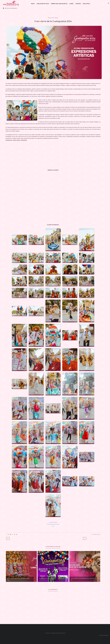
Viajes (71, 4)
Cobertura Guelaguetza (59, 4)
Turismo (78, 4)
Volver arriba (104, 635)
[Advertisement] (51, 153)
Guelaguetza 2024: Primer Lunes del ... (19, 579)
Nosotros (86, 4)
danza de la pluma (53, 18)
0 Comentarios (96, 534)
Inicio (33, 4)
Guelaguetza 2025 (43, 4)
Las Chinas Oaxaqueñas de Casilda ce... (83, 579)
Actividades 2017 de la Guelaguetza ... (47, 579)
